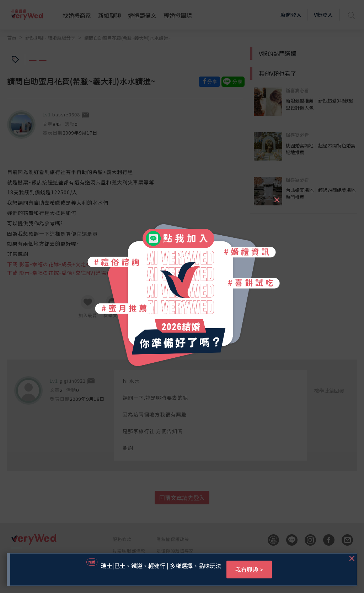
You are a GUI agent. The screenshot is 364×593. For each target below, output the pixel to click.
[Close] (277, 196)
